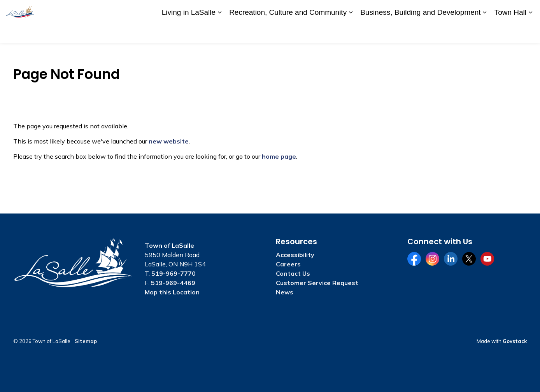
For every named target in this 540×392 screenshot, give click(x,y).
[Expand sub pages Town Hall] (530, 32)
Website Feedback (488, 10)
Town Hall (510, 32)
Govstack (515, 341)
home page (279, 156)
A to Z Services (336, 10)
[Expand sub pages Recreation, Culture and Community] (351, 32)
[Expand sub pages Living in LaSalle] (219, 32)
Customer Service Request (317, 283)
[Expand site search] (526, 11)
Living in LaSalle (189, 32)
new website (169, 141)
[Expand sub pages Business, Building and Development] (485, 32)
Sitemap (86, 341)
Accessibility (378, 10)
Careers (411, 10)
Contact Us (443, 10)
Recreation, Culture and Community (288, 32)
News (285, 292)
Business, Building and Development (420, 32)
